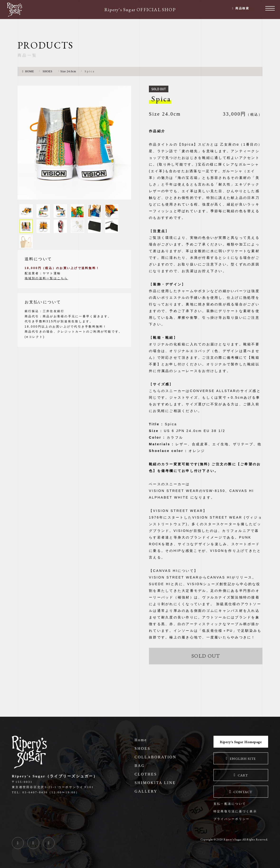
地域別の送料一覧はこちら (46, 283)
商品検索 (241, 10)
